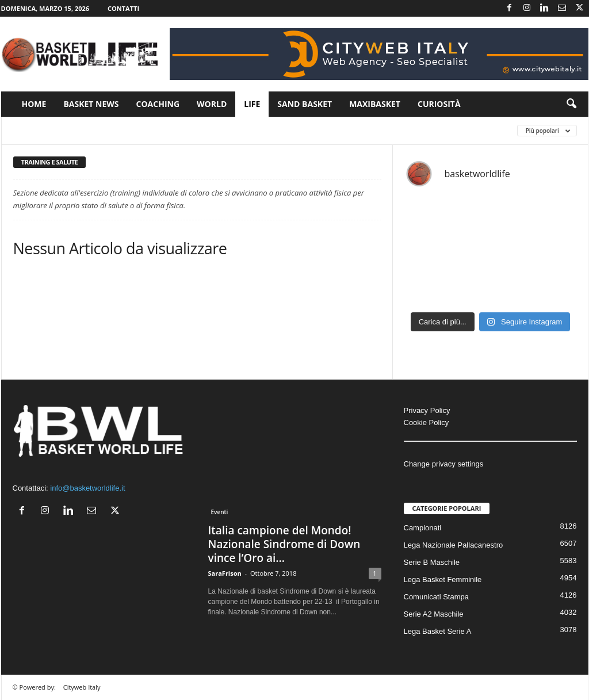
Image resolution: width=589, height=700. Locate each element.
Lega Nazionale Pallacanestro (454, 545)
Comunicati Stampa (436, 597)
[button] (571, 104)
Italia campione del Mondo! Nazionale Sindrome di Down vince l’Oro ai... (284, 544)
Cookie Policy (427, 422)
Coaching (158, 104)
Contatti (123, 8)
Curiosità (439, 104)
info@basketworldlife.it (87, 488)
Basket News (91, 104)
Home (34, 104)
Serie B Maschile (432, 562)
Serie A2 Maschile (434, 614)
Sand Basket (305, 104)
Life (252, 104)
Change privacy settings (444, 464)
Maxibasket (375, 104)
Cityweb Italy (82, 687)
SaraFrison (225, 573)
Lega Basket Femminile (443, 579)
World (212, 104)
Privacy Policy (427, 410)
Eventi (220, 512)
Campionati (423, 528)
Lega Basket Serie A (438, 631)
